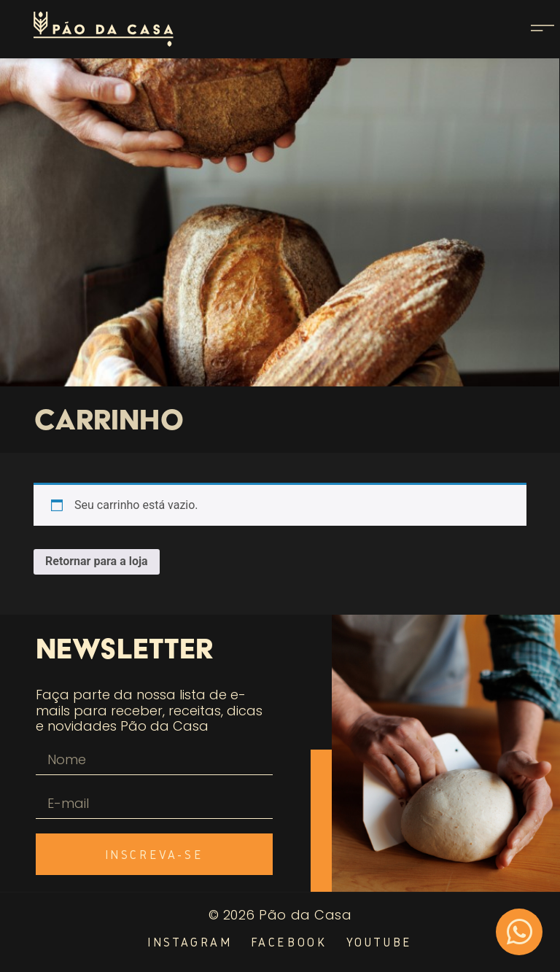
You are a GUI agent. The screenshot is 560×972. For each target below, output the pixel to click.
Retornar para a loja (97, 561)
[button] (542, 30)
